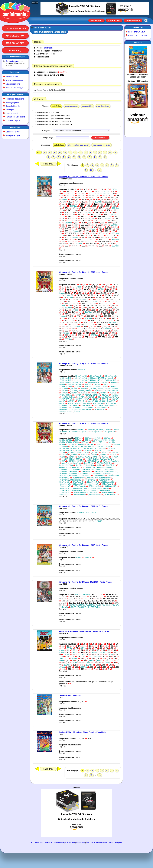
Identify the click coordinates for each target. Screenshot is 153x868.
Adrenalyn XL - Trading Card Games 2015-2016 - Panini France (85, 582)
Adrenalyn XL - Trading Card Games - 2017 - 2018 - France (83, 545)
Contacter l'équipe (13, 120)
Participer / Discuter (15, 94)
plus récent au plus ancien (79, 145)
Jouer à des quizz (13, 113)
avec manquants (71, 106)
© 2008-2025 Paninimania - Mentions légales (104, 842)
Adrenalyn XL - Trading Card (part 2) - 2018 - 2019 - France (83, 364)
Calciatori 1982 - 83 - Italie (70, 695)
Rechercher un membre (138, 35)
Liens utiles (15, 127)
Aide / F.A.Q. (15, 50)
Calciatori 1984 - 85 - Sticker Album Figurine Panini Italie (82, 732)
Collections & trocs (13, 132)
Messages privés (12, 103)
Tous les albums (15, 28)
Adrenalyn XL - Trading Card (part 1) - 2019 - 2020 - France (83, 272)
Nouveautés (15, 72)
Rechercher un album (137, 32)
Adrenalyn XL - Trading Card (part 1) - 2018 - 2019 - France (83, 177)
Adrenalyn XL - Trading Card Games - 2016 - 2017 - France (83, 506)
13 (100, 170)
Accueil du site (37, 842)
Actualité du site (12, 77)
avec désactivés (103, 106)
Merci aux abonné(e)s (14, 88)
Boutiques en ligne (13, 135)
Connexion (114, 20)
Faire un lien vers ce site (15, 117)
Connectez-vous (13, 61)
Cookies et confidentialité (54, 842)
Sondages (10, 110)
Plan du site (70, 842)
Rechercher (138, 27)
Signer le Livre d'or (13, 106)
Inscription (96, 20)
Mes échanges (15, 43)
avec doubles (87, 106)
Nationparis (48, 48)
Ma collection (15, 36)
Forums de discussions (15, 99)
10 (91, 170)
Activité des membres (14, 80)
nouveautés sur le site (102, 145)
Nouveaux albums (13, 84)
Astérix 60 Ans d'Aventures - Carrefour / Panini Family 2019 (84, 631)
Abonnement (133, 20)
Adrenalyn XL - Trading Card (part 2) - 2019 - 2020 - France (83, 423)
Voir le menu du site (42, 28)
